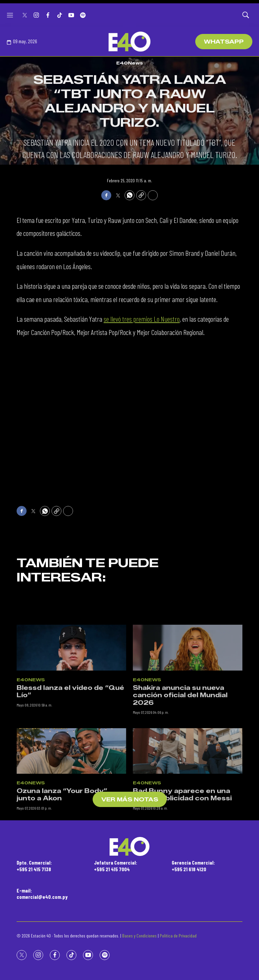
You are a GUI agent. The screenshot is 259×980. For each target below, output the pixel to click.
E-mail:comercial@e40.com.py (42, 894)
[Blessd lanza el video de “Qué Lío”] (71, 691)
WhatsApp (224, 42)
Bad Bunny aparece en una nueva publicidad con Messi (182, 838)
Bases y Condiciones (139, 936)
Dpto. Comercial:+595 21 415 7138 (34, 866)
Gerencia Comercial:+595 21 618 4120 (193, 866)
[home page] (129, 42)
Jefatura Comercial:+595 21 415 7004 (116, 866)
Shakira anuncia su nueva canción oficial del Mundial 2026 (180, 739)
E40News (130, 63)
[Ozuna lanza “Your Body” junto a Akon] (71, 794)
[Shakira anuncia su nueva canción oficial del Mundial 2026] (188, 691)
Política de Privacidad (178, 936)
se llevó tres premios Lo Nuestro (142, 319)
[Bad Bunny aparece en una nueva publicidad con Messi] (188, 794)
